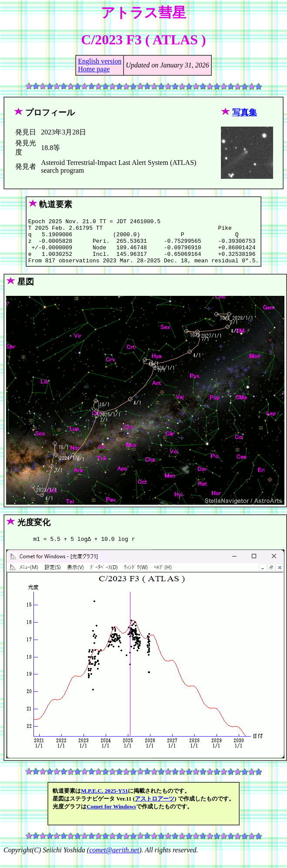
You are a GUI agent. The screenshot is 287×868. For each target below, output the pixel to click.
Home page (94, 69)
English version (100, 61)
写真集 (245, 112)
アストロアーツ (155, 809)
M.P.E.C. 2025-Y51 (104, 801)
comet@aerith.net (114, 860)
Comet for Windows (111, 817)
